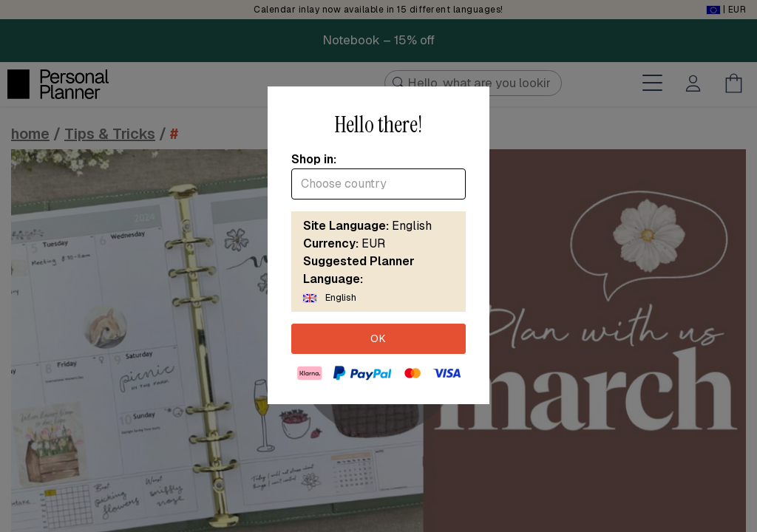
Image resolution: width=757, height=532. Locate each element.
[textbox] (378, 184)
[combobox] (378, 184)
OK (378, 338)
